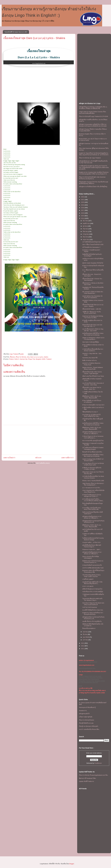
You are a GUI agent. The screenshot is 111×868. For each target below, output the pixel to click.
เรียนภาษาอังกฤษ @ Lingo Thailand (90, 158)
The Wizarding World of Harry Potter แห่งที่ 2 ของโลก (91, 576)
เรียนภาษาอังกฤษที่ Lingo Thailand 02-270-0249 (93, 116)
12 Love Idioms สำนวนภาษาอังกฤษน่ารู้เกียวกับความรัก (93, 464)
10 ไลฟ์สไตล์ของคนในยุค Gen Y (92, 242)
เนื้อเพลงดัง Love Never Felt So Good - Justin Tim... (92, 388)
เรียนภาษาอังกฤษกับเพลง (86, 720)
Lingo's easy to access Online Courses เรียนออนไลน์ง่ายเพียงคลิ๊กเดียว (92, 112)
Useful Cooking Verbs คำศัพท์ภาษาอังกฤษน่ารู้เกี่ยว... (93, 460)
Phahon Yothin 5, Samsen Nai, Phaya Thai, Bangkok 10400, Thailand (30, 359)
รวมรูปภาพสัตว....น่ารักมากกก (91, 542)
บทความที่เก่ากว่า (68, 458)
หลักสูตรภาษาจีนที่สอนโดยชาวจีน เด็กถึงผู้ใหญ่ (93, 187)
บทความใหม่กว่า (9, 458)
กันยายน (86, 229)
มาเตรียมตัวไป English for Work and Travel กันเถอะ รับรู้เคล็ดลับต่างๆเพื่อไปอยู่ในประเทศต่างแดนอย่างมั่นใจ (94, 167)
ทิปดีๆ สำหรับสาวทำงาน (89, 360)
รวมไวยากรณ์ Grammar (90, 607)
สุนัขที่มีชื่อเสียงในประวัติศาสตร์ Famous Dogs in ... (92, 546)
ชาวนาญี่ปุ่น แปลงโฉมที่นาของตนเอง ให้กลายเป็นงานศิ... (92, 509)
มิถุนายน (86, 237)
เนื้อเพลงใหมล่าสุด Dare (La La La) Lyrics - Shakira (34, 38)
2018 (83, 208)
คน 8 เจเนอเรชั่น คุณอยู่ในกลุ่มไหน (93, 441)
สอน (28, 357)
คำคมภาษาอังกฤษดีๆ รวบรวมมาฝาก (93, 405)
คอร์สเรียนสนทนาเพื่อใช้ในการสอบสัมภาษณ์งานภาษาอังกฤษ (93, 334)
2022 (83, 197)
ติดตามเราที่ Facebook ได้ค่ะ (88, 778)
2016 (83, 213)
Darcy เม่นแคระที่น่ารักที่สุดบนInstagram (91, 557)
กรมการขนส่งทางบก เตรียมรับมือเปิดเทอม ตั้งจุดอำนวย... (93, 491)
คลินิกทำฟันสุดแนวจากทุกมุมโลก (92, 589)
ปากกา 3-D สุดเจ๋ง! (88, 586)
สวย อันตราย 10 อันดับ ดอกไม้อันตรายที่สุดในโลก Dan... (91, 415)
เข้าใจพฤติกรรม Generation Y (91, 247)
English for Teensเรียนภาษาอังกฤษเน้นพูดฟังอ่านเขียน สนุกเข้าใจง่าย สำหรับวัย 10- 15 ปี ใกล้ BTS (94, 154)
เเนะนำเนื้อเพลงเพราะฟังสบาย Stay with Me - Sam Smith (93, 330)
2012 (83, 646)
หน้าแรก (38, 458)
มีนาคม (85, 634)
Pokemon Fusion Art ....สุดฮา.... (92, 550)
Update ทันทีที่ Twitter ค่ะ (87, 781)
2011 (83, 649)
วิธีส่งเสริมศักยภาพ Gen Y (90, 412)
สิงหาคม (86, 231)
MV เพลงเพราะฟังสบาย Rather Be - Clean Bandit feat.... (93, 293)
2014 (83, 218)
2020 (83, 202)
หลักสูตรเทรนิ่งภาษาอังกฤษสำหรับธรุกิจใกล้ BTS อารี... (93, 522)
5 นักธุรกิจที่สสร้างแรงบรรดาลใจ (92, 565)
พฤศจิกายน (86, 223)
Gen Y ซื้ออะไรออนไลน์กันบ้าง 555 (93, 245)
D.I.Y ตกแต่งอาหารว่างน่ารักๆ (91, 488)
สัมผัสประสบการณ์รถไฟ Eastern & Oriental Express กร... (93, 562)
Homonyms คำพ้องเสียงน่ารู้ (87, 707)
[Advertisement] (39, 440)
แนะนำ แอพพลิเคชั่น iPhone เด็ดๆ (89, 729)
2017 (83, 210)
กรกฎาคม (86, 234)
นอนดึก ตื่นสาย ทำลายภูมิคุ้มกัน (92, 621)
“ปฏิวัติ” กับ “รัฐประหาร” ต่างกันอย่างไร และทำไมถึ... (91, 313)
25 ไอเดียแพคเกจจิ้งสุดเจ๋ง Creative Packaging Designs (93, 448)
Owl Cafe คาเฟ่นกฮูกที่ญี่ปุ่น (91, 342)
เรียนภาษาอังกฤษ (21, 357)
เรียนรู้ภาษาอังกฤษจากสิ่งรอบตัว (89, 726)
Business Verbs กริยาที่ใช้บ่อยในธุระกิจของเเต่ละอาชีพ (93, 571)
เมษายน (85, 632)
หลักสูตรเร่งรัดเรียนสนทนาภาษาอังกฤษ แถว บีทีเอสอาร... (92, 433)
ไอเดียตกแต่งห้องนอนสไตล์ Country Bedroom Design (93, 539)
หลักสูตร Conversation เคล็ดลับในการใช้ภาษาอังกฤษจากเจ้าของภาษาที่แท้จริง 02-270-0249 (93, 125)
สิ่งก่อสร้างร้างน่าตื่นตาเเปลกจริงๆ (92, 452)
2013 (83, 643)
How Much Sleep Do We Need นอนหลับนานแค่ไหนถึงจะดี (93, 604)
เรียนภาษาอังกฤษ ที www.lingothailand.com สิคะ (94, 775)
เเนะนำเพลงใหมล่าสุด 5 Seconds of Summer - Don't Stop (93, 384)
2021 (83, 200)
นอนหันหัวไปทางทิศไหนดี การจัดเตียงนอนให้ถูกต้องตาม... (92, 583)
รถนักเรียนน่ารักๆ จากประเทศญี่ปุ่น (93, 592)
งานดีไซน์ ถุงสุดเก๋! (88, 579)
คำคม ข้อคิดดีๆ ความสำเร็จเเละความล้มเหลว (92, 401)
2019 (83, 205)
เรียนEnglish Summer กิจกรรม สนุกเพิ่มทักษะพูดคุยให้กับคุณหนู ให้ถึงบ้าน (94, 183)
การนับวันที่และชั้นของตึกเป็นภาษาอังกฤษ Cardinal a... (93, 350)
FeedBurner (98, 763)
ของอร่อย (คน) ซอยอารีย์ (90, 358)
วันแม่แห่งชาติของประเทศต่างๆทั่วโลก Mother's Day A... (92, 599)
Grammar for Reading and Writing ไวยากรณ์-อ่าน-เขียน (93, 317)
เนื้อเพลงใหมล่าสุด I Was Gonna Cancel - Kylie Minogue (92, 373)
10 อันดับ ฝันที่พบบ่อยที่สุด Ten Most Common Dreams (93, 477)
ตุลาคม (85, 226)
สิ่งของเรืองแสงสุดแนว (89, 628)
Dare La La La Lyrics (37, 357)
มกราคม (86, 640)
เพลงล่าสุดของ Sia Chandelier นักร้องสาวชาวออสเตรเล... (92, 297)
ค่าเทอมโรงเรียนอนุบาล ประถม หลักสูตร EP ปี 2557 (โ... (92, 496)
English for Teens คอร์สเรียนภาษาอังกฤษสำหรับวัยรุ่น (93, 614)
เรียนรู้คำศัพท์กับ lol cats (86, 723)
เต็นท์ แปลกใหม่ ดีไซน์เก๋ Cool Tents (93, 376)
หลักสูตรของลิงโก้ (84, 714)
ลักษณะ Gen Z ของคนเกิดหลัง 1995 (93, 481)
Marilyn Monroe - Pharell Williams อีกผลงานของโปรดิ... (93, 368)
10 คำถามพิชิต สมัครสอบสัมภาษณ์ (93, 568)
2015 (83, 216)
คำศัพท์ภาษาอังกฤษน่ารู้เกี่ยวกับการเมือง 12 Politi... (92, 469)
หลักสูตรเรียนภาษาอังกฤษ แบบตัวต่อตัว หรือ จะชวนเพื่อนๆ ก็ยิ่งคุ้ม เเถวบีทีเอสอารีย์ (93, 108)
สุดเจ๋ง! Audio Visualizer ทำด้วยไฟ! (93, 263)
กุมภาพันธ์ (86, 637)
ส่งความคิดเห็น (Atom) (43, 463)
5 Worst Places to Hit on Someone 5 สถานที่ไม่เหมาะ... (93, 437)
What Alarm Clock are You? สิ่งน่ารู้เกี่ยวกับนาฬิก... (93, 473)
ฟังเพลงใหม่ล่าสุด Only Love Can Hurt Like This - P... (92, 326)
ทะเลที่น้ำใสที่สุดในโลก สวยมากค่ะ (93, 610)
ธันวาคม (86, 221)
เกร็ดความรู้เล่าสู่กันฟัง (86, 717)
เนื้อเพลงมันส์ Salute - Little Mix (92, 309)
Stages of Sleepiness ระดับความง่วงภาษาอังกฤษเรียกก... (93, 339)
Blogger (72, 864)
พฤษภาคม (86, 240)
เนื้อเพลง (12, 357)
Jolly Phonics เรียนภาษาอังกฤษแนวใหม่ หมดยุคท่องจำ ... (93, 484)
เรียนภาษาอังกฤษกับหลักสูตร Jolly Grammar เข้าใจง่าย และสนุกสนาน (92, 178)
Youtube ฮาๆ (83, 711)
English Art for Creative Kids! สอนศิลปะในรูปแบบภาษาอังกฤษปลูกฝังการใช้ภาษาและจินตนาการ (94, 173)
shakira (46, 357)
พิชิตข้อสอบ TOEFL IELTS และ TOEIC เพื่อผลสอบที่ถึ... (92, 397)
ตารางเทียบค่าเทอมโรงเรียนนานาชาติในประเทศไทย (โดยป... (93, 500)
